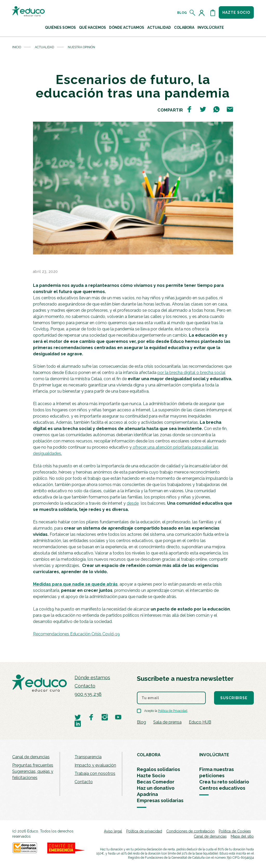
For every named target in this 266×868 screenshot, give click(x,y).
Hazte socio (236, 12)
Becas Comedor (156, 782)
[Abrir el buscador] (193, 13)
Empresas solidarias (160, 800)
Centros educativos (222, 788)
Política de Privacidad (173, 711)
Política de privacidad (144, 831)
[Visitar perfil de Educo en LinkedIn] (78, 723)
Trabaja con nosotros (95, 773)
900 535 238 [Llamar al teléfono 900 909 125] (88, 694)
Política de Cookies (235, 831)
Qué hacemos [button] (92, 27)
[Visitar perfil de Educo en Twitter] (78, 717)
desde (133, 503)
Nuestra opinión (81, 47)
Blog (182, 13)
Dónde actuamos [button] (127, 27)
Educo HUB (200, 722)
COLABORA (149, 755)
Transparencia (88, 757)
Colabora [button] (184, 27)
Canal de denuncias (31, 757)
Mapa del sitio (242, 836)
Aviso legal (113, 831)
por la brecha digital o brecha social (191, 373)
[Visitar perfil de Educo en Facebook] (91, 717)
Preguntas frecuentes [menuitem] (33, 765)
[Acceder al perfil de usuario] (203, 13)
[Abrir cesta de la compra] (213, 13)
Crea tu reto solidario (224, 782)
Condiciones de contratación (190, 831)
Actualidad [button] (159, 27)
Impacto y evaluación (95, 765)
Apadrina (147, 794)
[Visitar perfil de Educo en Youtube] (118, 717)
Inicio (17, 47)
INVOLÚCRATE (214, 755)
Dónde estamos (92, 678)
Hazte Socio (151, 776)
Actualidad (44, 47)
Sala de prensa (167, 722)
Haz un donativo (156, 788)
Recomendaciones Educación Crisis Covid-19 (76, 634)
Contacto (85, 686)
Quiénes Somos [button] (60, 27)
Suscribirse (234, 698)
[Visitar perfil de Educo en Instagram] (105, 717)
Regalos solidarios (158, 769)
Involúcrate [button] (211, 27)
